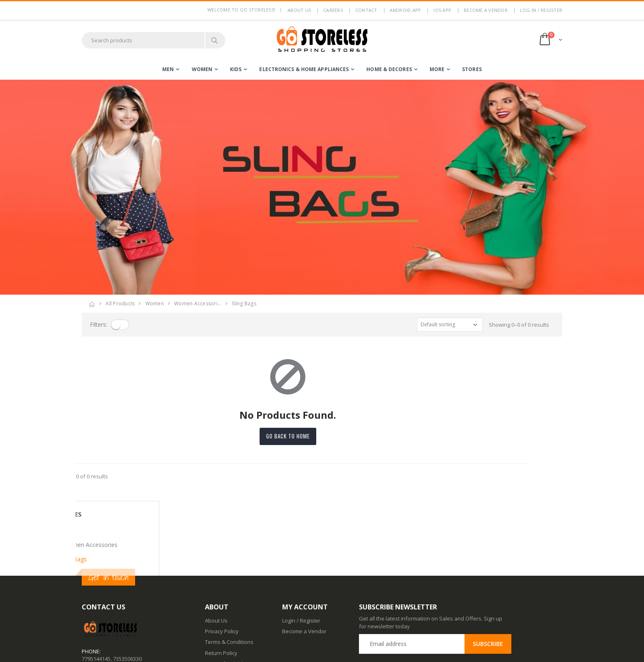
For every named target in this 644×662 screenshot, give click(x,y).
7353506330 (127, 584)
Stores (472, 69)
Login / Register (301, 546)
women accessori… (198, 303)
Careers (333, 10)
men (168, 69)
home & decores (389, 69)
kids (236, 69)
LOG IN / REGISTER (541, 10)
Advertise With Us (227, 650)
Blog (210, 607)
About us (299, 10)
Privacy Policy (222, 556)
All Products (120, 303)
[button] (550, 40)
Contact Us (218, 618)
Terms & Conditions (229, 567)
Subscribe (488, 569)
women (202, 69)
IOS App (442, 10)
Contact (366, 10)
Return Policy (221, 578)
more (437, 69)
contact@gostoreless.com (114, 604)
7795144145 (96, 584)
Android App (406, 10)
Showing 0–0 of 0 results (519, 325)
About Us (216, 546)
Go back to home (322, 436)
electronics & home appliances (304, 69)
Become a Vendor (486, 10)
